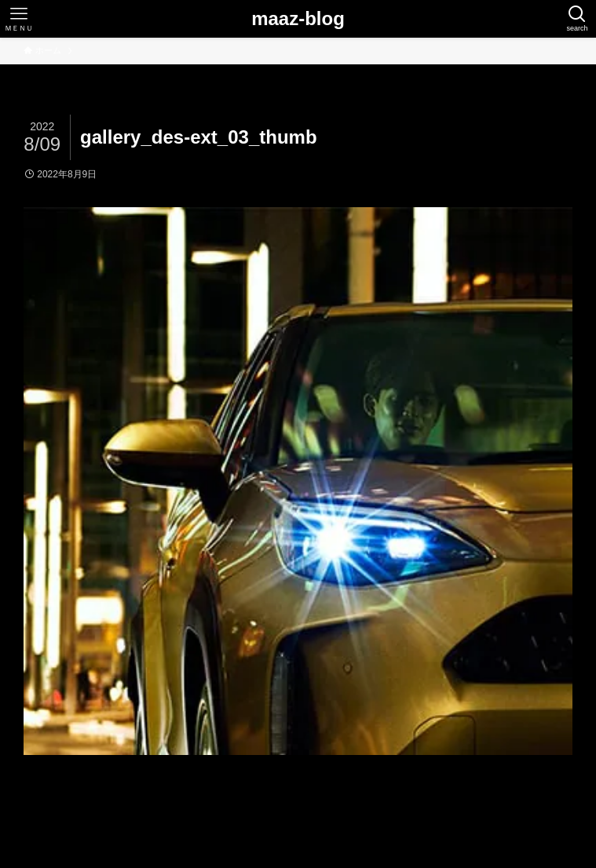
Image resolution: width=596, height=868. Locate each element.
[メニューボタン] (19, 19)
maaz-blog (298, 19)
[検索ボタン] (577, 19)
